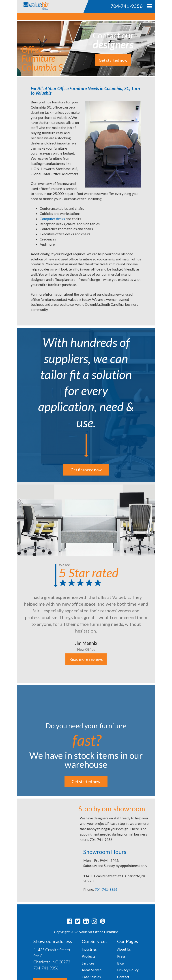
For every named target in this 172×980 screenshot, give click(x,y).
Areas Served (92, 970)
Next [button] (159, 583)
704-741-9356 (106, 889)
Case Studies (91, 977)
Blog (121, 963)
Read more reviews (86, 659)
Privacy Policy (128, 970)
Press (121, 956)
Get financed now (86, 470)
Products (89, 956)
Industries (89, 949)
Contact (123, 977)
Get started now (113, 60)
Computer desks (52, 219)
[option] (86, 583)
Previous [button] (13, 583)
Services (88, 963)
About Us (124, 949)
